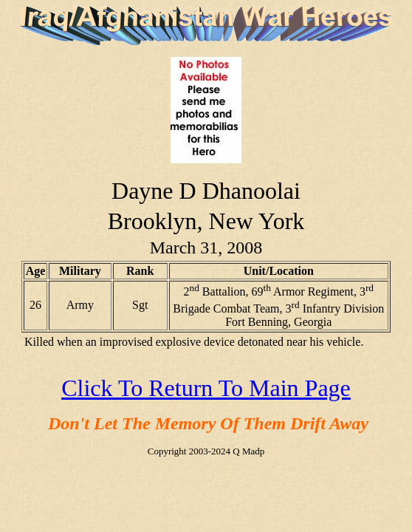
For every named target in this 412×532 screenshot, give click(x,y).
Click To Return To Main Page (206, 388)
